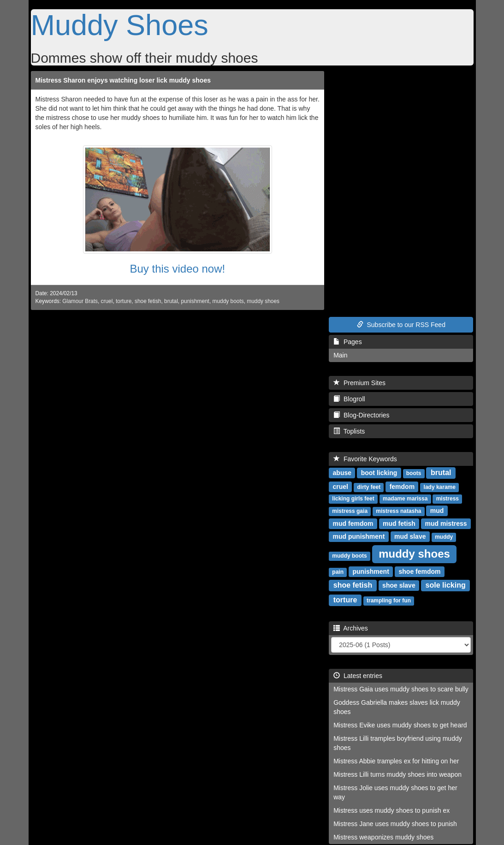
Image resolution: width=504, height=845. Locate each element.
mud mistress (446, 524)
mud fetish (399, 524)
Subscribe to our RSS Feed (401, 325)
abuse (342, 473)
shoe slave (399, 585)
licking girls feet (353, 499)
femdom (402, 487)
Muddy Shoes (120, 25)
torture (124, 301)
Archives (351, 628)
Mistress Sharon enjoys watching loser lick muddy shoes (123, 80)
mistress (448, 499)
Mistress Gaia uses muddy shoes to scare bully (401, 689)
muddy (444, 537)
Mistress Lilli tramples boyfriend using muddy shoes (398, 743)
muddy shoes (263, 301)
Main (340, 355)
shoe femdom (420, 571)
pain (338, 572)
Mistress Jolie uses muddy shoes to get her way (395, 792)
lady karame (440, 487)
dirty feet (369, 487)
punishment (195, 301)
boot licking (379, 473)
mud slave (410, 536)
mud (437, 511)
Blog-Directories (361, 415)
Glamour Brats (80, 301)
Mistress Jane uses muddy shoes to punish (395, 824)
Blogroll (349, 399)
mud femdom (353, 524)
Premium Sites (359, 383)
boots (414, 473)
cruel (107, 301)
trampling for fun (389, 601)
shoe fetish (148, 301)
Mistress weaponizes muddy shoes (383, 837)
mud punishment (359, 536)
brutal (171, 301)
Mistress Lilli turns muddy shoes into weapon (397, 774)
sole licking (446, 585)
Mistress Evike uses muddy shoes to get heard (400, 725)
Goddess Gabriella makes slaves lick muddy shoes (397, 707)
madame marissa (405, 499)
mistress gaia (350, 511)
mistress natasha (398, 511)
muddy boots (228, 301)
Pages (347, 342)
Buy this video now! (177, 269)
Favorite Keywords (365, 459)
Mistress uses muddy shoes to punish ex (391, 810)
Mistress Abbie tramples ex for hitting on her (396, 761)
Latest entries (358, 676)
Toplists (349, 431)
